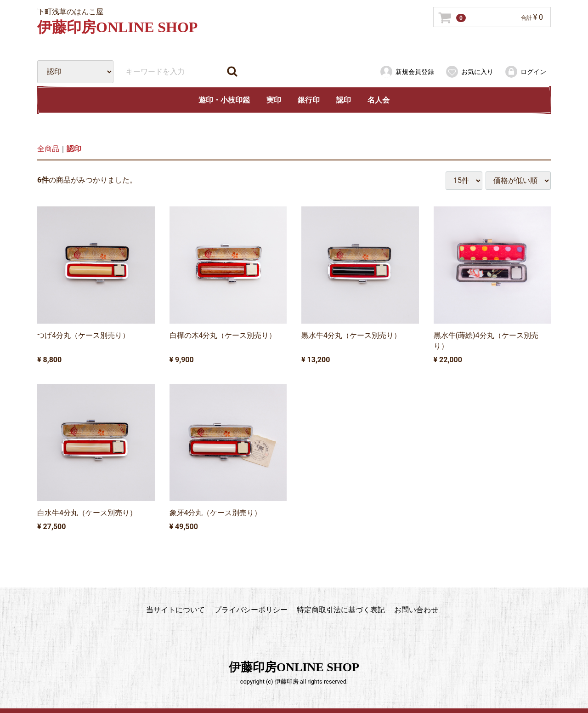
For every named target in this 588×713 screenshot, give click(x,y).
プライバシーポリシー (251, 610)
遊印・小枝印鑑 (224, 100)
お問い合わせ (416, 610)
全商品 (48, 149)
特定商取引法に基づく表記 (341, 610)
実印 (274, 100)
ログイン (525, 72)
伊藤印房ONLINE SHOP (117, 27)
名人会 (379, 100)
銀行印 (309, 100)
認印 (344, 100)
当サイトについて (175, 610)
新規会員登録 (407, 72)
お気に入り (469, 72)
